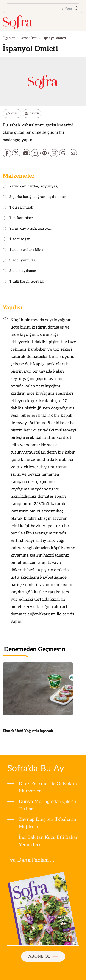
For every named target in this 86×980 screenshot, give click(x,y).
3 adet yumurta (19, 261)
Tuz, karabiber (18, 218)
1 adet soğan (17, 239)
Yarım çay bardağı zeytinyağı (31, 187)
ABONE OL (43, 956)
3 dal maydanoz (19, 271)
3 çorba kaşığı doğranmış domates (35, 197)
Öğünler (9, 38)
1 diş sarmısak (18, 208)
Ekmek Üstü (29, 38)
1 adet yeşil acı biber (23, 250)
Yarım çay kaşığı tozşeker (28, 229)
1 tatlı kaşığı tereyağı (24, 282)
